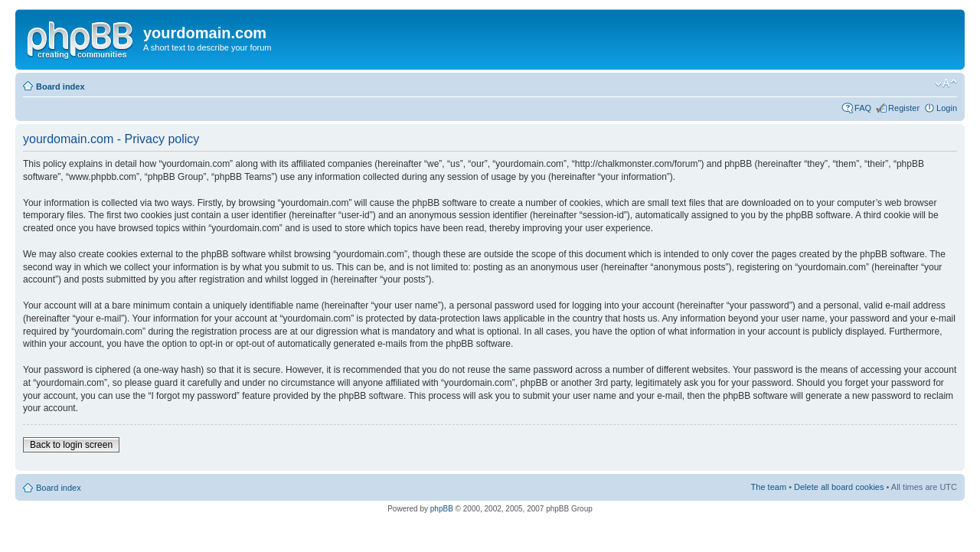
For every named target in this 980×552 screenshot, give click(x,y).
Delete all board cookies (839, 487)
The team (769, 487)
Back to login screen (71, 445)
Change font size (946, 83)
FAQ (863, 108)
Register (904, 108)
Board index (60, 87)
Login (947, 108)
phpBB (442, 509)
